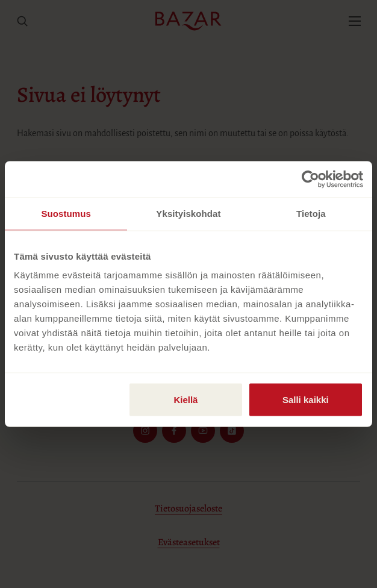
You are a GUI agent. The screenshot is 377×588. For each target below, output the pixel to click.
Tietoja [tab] (311, 214)
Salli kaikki (306, 400)
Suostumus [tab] (66, 214)
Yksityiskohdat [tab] (188, 214)
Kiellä (185, 400)
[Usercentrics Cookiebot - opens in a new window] (310, 180)
